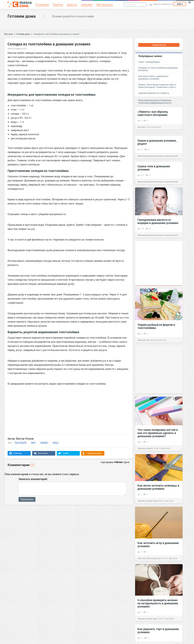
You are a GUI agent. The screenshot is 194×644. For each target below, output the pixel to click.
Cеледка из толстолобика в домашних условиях (56, 34)
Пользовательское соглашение (154, 100)
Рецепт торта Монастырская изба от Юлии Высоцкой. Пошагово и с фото (157, 86)
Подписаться (159, 45)
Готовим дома (22, 16)
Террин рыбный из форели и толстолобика (156, 326)
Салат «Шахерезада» (149, 62)
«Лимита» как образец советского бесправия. (153, 113)
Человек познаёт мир (147, 501)
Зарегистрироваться (163, 4)
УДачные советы (145, 448)
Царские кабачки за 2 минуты (154, 93)
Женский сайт (144, 340)
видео (44, 442)
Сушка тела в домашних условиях (154, 168)
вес (33, 442)
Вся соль (9, 34)
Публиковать (27, 499)
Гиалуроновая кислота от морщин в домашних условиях (158, 221)
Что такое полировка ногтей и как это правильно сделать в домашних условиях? (158, 433)
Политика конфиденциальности (155, 103)
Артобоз (141, 127)
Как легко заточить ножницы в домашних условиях (158, 487)
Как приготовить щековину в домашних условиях (153, 77)
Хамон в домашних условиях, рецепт (157, 142)
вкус (56, 442)
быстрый (21, 442)
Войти (180, 4)
